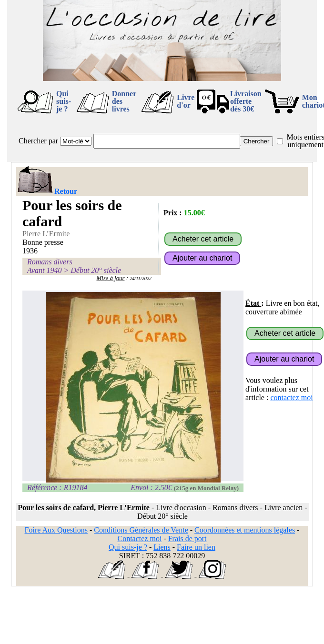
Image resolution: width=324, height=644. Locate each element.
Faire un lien (196, 547)
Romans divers (50, 262)
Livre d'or (186, 101)
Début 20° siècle (96, 270)
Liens (162, 547)
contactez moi (291, 397)
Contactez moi (139, 538)
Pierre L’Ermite (46, 234)
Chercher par (38, 141)
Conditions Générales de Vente (141, 530)
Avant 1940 (44, 270)
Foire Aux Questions (56, 530)
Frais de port (187, 538)
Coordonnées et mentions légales (245, 530)
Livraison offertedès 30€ (246, 101)
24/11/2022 (141, 278)
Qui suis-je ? (64, 101)
